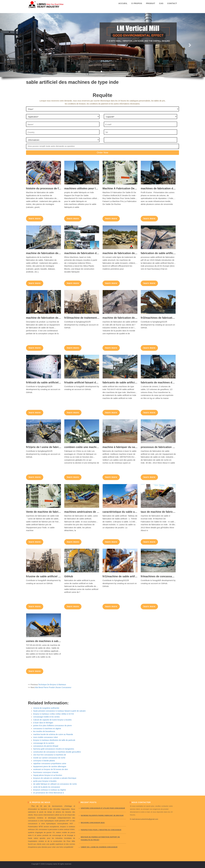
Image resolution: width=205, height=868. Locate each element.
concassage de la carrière (44, 743)
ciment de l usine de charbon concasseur (99, 847)
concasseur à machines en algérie (47, 729)
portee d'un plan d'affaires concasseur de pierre (52, 726)
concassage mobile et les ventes (46, 717)
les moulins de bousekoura (44, 731)
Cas (161, 6)
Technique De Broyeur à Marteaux (52, 685)
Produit (151, 6)
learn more (35, 219)
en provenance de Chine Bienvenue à (49, 793)
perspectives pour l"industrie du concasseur (101, 830)
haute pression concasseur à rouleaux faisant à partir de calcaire (59, 711)
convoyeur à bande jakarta (44, 761)
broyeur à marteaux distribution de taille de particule (54, 740)
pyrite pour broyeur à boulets (45, 781)
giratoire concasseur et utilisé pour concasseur (103, 808)
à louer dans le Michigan (43, 723)
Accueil (123, 6)
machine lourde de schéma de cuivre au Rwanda (53, 734)
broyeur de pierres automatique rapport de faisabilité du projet (100, 838)
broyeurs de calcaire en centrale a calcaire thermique (55, 778)
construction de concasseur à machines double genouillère (57, 752)
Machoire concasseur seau (93, 823)
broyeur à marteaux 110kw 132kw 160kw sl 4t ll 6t (53, 714)
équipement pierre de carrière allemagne (50, 766)
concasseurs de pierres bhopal (46, 746)
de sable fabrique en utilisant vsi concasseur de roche (55, 784)
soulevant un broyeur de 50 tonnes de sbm (51, 769)
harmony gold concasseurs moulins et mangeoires (54, 749)
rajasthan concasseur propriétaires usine (50, 763)
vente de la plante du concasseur (47, 787)
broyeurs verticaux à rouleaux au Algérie (50, 790)
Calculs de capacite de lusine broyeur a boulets (52, 720)
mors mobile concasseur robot (45, 737)
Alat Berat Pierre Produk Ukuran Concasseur (53, 687)
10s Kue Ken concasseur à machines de (50, 755)
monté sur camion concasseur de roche (49, 758)
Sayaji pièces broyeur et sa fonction (48, 775)
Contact (172, 6)
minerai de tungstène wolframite (46, 708)
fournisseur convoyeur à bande (46, 772)
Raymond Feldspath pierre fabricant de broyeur (102, 815)
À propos (137, 6)
